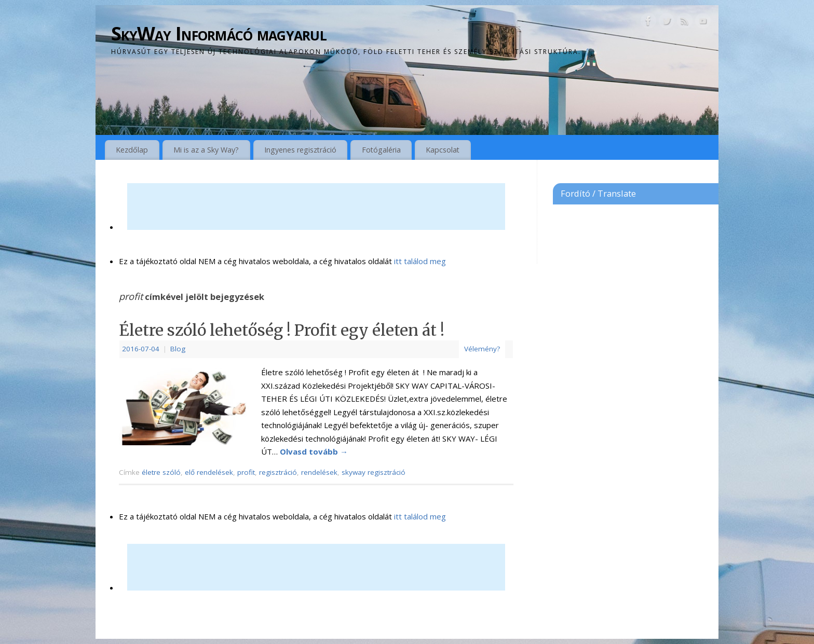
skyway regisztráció (374, 472)
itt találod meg (419, 261)
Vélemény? (482, 349)
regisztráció (278, 472)
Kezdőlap (132, 150)
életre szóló (161, 472)
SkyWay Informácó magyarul (219, 33)
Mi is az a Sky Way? (206, 150)
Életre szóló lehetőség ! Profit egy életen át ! (282, 330)
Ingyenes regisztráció (300, 150)
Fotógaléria (381, 150)
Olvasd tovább (314, 451)
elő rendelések (209, 472)
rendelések (319, 472)
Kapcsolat (443, 150)
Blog (178, 349)
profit (246, 472)
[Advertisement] (316, 207)
